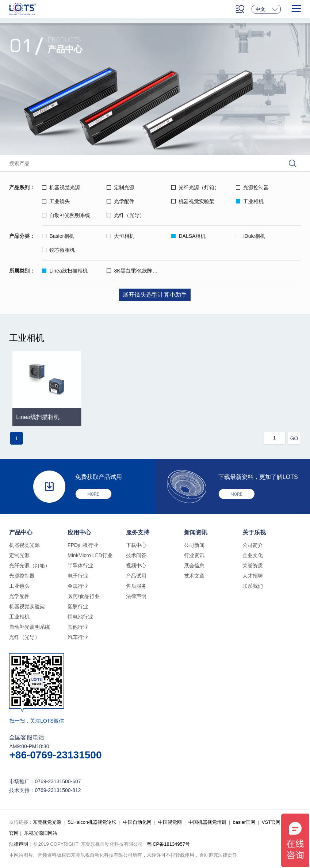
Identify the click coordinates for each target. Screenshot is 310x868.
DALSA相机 (188, 236)
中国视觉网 (170, 822)
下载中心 (136, 545)
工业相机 (250, 201)
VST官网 (271, 822)
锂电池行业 (80, 617)
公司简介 (253, 545)
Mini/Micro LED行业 (90, 555)
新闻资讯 (196, 532)
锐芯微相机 (58, 250)
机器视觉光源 (61, 187)
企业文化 (253, 555)
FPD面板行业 (83, 545)
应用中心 (79, 532)
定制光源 (120, 187)
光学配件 (120, 201)
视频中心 (136, 566)
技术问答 (136, 555)
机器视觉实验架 (193, 201)
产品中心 (21, 532)
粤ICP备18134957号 (169, 844)
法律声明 (136, 596)
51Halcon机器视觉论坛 (92, 822)
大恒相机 (120, 236)
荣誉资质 (253, 566)
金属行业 (78, 586)
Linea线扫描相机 (65, 271)
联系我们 (253, 586)
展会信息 (194, 566)
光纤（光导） (126, 215)
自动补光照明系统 (66, 215)
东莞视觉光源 (47, 822)
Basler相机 (58, 236)
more (93, 494)
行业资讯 (194, 555)
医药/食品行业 (84, 596)
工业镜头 (56, 201)
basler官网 (244, 822)
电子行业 (78, 576)
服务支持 (138, 532)
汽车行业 (78, 637)
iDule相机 (250, 236)
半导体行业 (80, 566)
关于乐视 (254, 532)
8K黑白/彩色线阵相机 (135, 271)
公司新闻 (194, 545)
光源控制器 (252, 187)
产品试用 (136, 576)
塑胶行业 (78, 606)
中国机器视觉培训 (207, 822)
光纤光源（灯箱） (195, 187)
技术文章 (194, 576)
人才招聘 (253, 576)
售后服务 (136, 586)
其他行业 (78, 627)
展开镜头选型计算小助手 (155, 295)
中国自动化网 (137, 822)
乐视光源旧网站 (41, 833)
